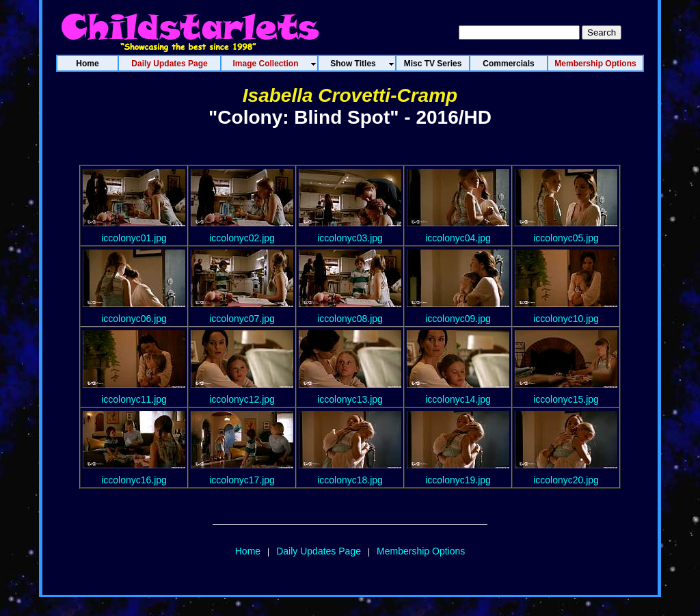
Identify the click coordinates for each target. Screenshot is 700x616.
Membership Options (421, 551)
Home (248, 551)
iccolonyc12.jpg (242, 399)
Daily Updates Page (319, 551)
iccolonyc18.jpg (350, 480)
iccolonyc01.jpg (134, 238)
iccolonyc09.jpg (458, 319)
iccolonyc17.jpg (242, 480)
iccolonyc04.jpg (458, 238)
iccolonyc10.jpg (566, 319)
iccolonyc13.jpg (350, 399)
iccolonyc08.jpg (350, 319)
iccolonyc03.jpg (350, 238)
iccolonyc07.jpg (242, 319)
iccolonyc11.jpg (134, 399)
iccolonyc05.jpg (566, 238)
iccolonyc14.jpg (458, 399)
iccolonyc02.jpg (242, 238)
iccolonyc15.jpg (566, 399)
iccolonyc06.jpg (134, 319)
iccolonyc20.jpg (566, 480)
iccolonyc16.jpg (134, 480)
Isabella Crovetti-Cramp (350, 95)
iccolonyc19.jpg (458, 480)
